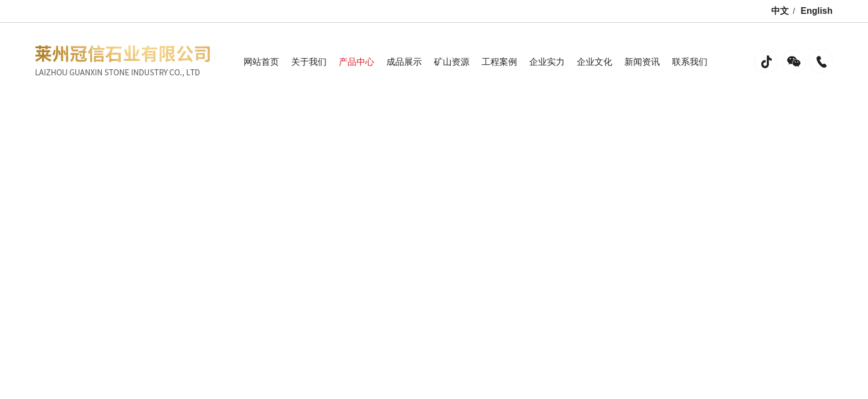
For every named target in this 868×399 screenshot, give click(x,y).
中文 (780, 11)
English (817, 11)
